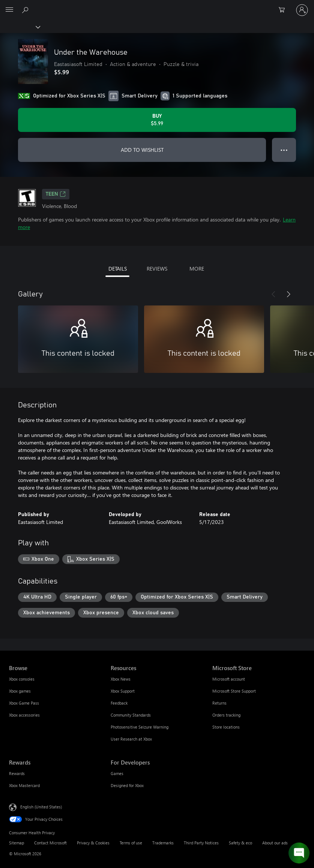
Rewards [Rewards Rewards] (17, 773)
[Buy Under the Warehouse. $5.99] (157, 120)
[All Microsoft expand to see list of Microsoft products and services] (9, 10)
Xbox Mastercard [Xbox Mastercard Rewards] (24, 785)
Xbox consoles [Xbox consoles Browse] (22, 679)
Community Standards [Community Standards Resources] (131, 715)
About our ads (275, 843)
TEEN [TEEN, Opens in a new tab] (56, 194)
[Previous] (273, 294)
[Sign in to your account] (302, 10)
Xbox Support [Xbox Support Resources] (123, 691)
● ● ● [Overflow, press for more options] (284, 150)
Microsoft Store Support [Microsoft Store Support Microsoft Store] (234, 691)
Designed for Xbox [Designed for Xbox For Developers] (127, 785)
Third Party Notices (201, 843)
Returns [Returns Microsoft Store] (219, 703)
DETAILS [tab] (118, 269)
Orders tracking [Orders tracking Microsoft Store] (226, 715)
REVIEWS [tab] (157, 269)
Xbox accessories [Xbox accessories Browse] (24, 715)
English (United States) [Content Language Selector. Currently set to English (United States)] (41, 807)
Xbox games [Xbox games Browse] (20, 691)
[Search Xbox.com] (26, 10)
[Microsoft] (157, 6)
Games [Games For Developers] (117, 773)
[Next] (288, 294)
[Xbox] (20, 27)
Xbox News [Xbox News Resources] (121, 679)
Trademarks (163, 843)
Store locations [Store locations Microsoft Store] (226, 727)
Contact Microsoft (50, 843)
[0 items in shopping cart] (284, 10)
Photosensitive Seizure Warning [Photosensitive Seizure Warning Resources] (140, 727)
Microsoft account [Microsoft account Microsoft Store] (229, 679)
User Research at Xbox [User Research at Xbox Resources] (131, 739)
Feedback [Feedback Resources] (119, 703)
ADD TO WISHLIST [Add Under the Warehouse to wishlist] (142, 150)
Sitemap (17, 843)
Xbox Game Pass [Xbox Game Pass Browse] (24, 703)
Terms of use (131, 843)
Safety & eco (240, 843)
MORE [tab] (197, 269)
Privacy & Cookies (93, 843)
